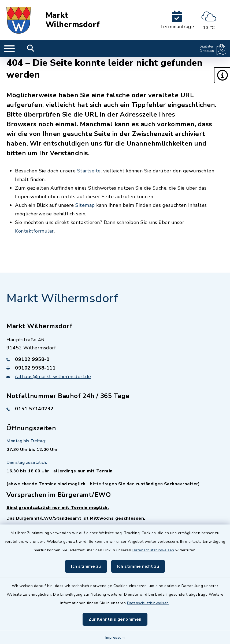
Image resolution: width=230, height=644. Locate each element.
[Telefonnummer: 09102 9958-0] (115, 359)
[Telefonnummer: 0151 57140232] (115, 409)
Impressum (115, 637)
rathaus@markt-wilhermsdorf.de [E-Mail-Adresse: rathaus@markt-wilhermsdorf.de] (53, 377)
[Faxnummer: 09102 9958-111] (115, 368)
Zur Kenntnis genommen (115, 619)
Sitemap (85, 205)
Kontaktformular (34, 231)
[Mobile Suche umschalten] (31, 49)
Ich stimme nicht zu (138, 566)
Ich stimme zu (86, 566)
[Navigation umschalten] (9, 49)
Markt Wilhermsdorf (73, 20)
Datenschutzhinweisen (153, 550)
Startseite (89, 171)
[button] (222, 75)
